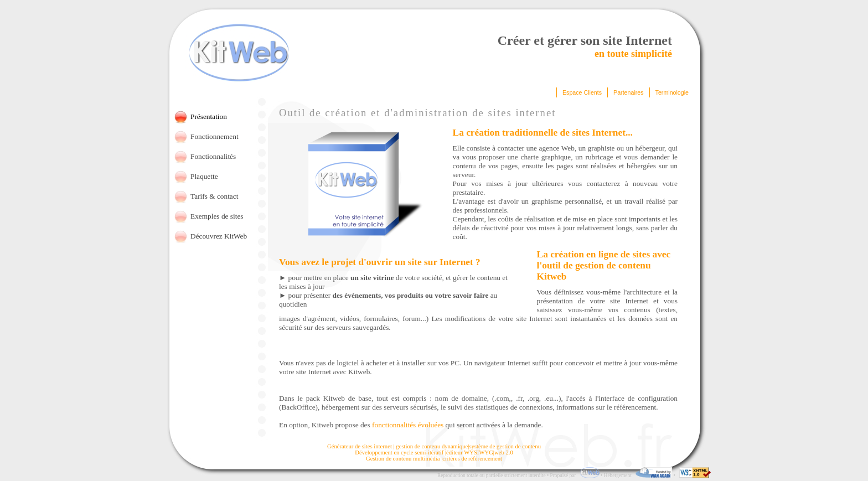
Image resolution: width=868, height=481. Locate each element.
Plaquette (204, 176)
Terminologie (672, 92)
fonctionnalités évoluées (408, 425)
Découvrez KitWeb (219, 236)
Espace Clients (582, 92)
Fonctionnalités (213, 156)
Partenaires (629, 92)
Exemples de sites (217, 216)
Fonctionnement (215, 136)
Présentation (209, 117)
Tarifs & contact (214, 196)
